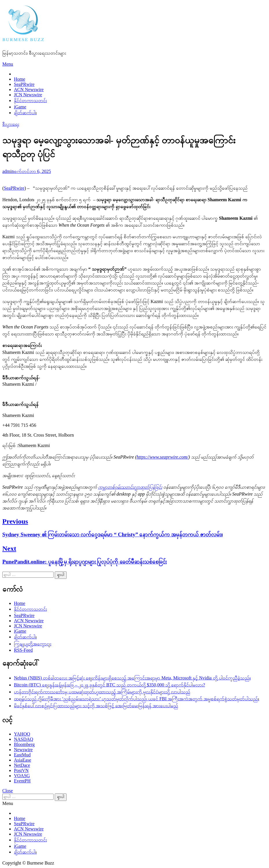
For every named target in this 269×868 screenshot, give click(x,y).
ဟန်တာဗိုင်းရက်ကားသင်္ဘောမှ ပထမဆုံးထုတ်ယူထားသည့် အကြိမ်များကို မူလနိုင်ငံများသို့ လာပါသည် (102, 692)
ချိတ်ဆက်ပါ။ (25, 113)
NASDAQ (24, 739)
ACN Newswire (29, 89)
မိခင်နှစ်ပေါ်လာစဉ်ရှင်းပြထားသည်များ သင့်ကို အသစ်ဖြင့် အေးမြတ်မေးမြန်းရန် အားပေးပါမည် (96, 706)
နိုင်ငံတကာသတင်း (30, 100)
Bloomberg (24, 744)
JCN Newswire (28, 95)
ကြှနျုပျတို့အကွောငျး (33, 644)
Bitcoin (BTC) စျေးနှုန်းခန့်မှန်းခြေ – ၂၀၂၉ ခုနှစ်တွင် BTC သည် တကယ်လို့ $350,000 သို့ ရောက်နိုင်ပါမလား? (109, 685)
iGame (20, 107)
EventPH (22, 781)
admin (8, 171)
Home (20, 79)
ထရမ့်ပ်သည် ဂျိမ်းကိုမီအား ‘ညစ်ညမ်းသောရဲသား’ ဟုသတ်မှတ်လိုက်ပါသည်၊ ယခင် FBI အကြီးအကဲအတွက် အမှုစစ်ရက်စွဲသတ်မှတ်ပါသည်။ (137, 699)
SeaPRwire (24, 84)
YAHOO (22, 734)
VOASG (22, 776)
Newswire (23, 750)
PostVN (21, 770)
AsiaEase (23, 760)
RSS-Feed (23, 650)
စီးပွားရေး (11, 124)
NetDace (22, 765)
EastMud (22, 755)
